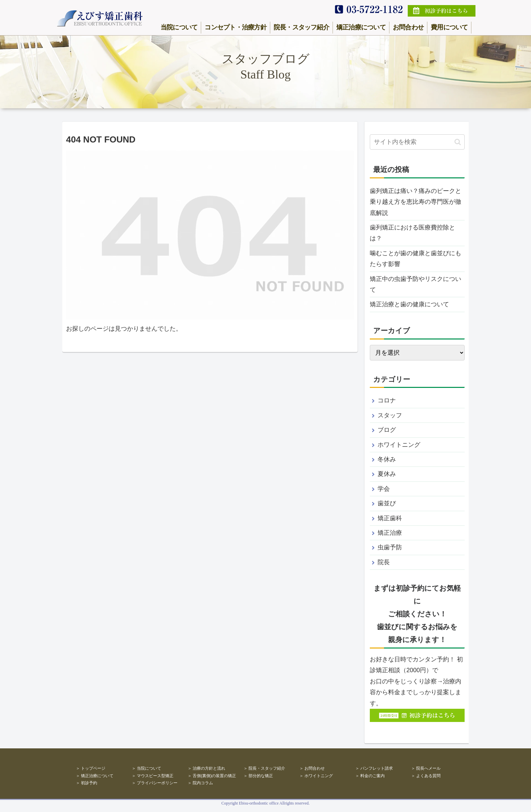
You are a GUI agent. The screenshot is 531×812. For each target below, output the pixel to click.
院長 (384, 562)
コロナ (387, 400)
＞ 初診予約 (87, 783)
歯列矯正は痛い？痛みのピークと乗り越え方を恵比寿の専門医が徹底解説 (416, 202)
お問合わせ (408, 27)
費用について (449, 27)
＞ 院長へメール (426, 768)
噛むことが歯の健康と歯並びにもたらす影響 (416, 259)
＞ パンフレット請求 (374, 768)
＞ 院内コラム (200, 783)
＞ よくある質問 (426, 776)
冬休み (387, 459)
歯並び (387, 503)
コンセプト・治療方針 (235, 27)
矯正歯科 (390, 518)
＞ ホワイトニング (316, 776)
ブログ (387, 430)
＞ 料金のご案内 (370, 776)
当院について (179, 27)
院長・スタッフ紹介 (301, 27)
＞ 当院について (146, 768)
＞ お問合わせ (312, 768)
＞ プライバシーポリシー (155, 783)
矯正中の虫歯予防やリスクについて (416, 284)
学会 (384, 489)
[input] (417, 142)
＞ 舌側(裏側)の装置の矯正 (212, 776)
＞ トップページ (91, 768)
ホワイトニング (399, 445)
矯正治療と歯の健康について (409, 304)
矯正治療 (390, 533)
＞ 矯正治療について (95, 776)
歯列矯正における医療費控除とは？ (412, 233)
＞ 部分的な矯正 (258, 776)
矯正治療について (361, 27)
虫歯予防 (390, 547)
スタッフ (390, 415)
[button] (458, 142)
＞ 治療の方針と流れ (206, 768)
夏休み (387, 474)
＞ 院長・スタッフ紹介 (264, 768)
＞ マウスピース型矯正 (153, 776)
